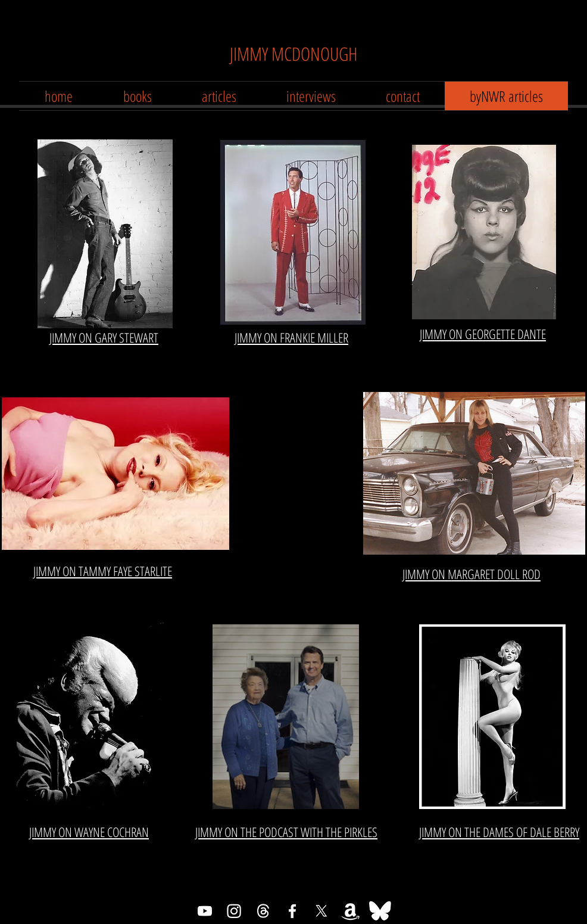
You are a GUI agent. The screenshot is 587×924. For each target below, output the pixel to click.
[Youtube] (205, 911)
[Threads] (263, 911)
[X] (321, 911)
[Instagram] (234, 911)
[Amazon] (351, 911)
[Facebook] (292, 911)
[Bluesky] (380, 911)
